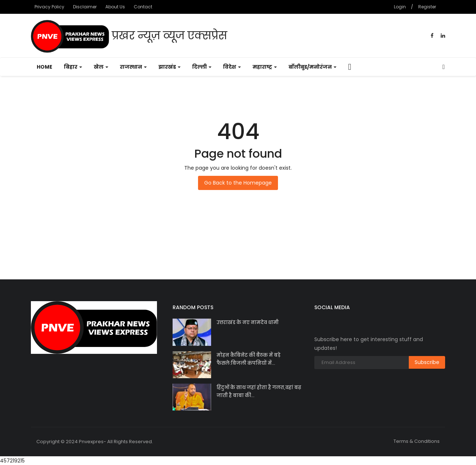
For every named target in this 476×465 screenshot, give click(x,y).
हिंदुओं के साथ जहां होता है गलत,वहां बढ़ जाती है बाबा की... (259, 391)
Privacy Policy (49, 7)
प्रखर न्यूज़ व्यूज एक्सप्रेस (129, 36)
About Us (115, 7)
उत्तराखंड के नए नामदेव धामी (248, 322)
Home (45, 67)
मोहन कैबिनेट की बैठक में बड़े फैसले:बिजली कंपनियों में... (249, 359)
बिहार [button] (73, 67)
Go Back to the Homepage (238, 183)
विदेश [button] (232, 67)
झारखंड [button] (170, 67)
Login (400, 7)
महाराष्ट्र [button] (265, 67)
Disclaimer (85, 7)
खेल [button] (101, 67)
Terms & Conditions (417, 441)
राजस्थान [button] (133, 67)
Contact (143, 7)
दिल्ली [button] (202, 67)
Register (427, 7)
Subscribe (427, 362)
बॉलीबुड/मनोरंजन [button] (312, 67)
